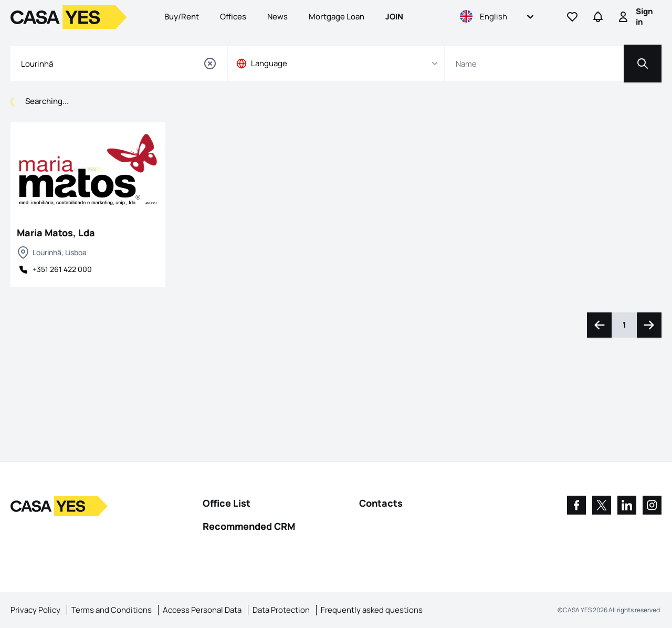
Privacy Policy (35, 610)
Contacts (381, 503)
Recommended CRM (249, 526)
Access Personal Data (202, 610)
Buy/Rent (182, 17)
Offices (233, 17)
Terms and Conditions (112, 610)
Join (394, 17)
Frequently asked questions (372, 610)
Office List (227, 503)
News (277, 17)
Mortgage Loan (337, 17)
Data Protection (281, 610)
